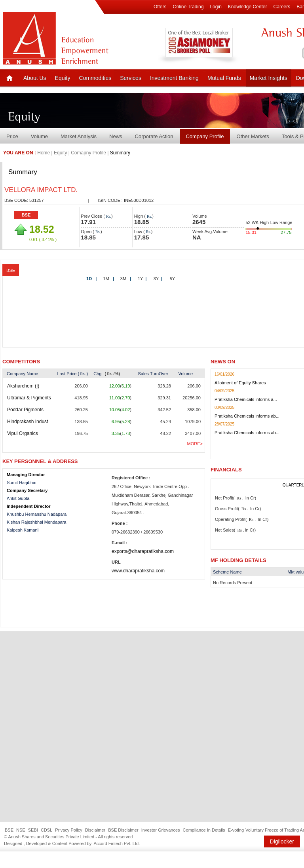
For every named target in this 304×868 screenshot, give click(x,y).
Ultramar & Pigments (29, 398)
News (116, 136)
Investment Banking (174, 78)
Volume (39, 136)
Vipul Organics (23, 433)
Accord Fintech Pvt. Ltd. (117, 843)
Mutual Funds (224, 78)
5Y (172, 279)
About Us (35, 78)
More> (195, 444)
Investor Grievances (161, 830)
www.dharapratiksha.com (138, 571)
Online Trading (188, 7)
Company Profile (205, 136)
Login (216, 7)
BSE (26, 215)
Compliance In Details (204, 830)
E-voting (236, 830)
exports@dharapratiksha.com (143, 551)
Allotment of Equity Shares (240, 383)
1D (91, 279)
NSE (21, 830)
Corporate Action (154, 136)
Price (12, 136)
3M (126, 279)
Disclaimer (95, 830)
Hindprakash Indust (28, 422)
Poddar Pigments (25, 410)
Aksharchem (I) (23, 386)
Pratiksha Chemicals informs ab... (247, 416)
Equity (63, 78)
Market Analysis (79, 136)
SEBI (33, 830)
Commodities (95, 78)
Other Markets (253, 136)
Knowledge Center (248, 7)
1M (108, 279)
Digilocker (282, 841)
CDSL (47, 830)
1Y (142, 279)
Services (131, 78)
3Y (158, 279)
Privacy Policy (68, 830)
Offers (160, 7)
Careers (282, 7)
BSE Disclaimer (123, 830)
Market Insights (269, 78)
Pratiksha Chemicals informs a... (246, 399)
